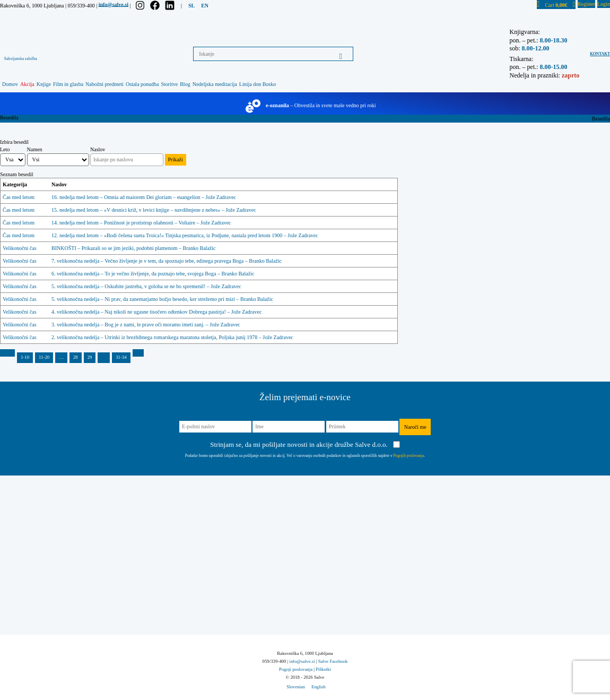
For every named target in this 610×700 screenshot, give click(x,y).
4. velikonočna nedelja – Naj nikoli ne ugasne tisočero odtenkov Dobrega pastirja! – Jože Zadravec (156, 312)
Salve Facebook (333, 661)
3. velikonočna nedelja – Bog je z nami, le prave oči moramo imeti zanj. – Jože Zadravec (146, 325)
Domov (10, 84)
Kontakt (600, 54)
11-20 (44, 357)
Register (586, 4)
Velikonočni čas (20, 248)
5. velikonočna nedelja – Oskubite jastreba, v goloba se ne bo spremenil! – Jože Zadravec (146, 286)
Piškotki (323, 669)
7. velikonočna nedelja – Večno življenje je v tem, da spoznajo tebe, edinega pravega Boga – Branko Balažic (167, 261)
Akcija (27, 84)
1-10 (25, 357)
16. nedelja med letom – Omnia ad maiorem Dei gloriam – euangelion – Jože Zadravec (144, 197)
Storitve (170, 84)
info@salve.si (114, 4)
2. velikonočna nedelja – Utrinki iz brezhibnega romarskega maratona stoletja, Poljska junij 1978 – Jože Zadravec (172, 337)
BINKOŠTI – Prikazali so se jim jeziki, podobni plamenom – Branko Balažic (133, 248)
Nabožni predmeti (104, 84)
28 (76, 357)
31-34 (121, 357)
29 (90, 357)
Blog (185, 84)
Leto (5, 149)
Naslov (98, 149)
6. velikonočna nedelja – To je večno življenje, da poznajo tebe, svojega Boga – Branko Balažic (153, 274)
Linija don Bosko (258, 84)
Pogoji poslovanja (296, 669)
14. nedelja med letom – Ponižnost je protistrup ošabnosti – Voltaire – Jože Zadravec (141, 223)
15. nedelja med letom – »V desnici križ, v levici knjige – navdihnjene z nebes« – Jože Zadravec (154, 210)
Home (585, 119)
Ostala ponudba (142, 84)
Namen (35, 149)
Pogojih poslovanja (409, 456)
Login (604, 4)
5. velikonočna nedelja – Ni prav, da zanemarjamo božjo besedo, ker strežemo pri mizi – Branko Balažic (162, 299)
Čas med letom (19, 197)
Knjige (44, 84)
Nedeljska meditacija (215, 84)
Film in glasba (68, 84)
